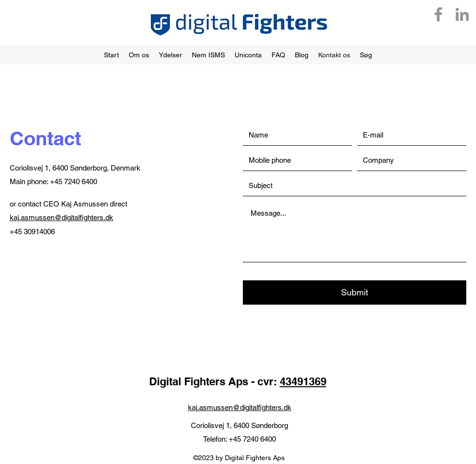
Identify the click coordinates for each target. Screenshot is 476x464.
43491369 (303, 381)
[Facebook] (438, 14)
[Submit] (355, 292)
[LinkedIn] (462, 14)
